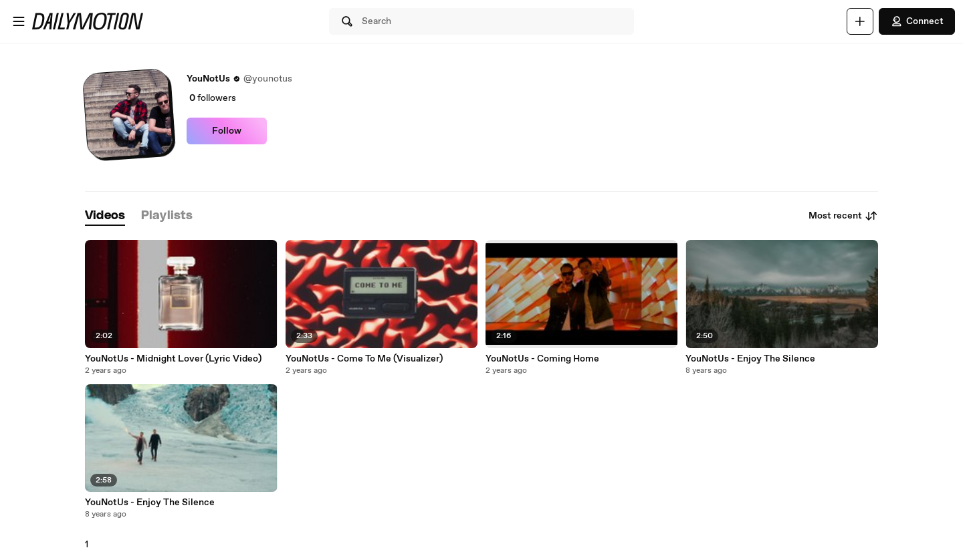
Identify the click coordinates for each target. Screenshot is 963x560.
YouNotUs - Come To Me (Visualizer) (364, 359)
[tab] (105, 216)
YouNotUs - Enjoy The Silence (750, 359)
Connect (917, 21)
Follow (227, 131)
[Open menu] (19, 21)
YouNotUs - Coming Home (542, 359)
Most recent (843, 216)
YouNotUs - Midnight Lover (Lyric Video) (173, 359)
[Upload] (860, 21)
